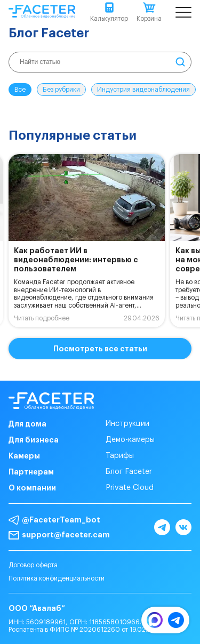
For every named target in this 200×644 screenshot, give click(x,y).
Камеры (24, 456)
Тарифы (120, 456)
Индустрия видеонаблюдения (143, 90)
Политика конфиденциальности (57, 578)
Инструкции (127, 424)
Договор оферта (33, 565)
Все (20, 90)
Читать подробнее (42, 318)
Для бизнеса (34, 440)
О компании (32, 488)
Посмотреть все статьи (100, 349)
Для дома (27, 424)
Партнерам (31, 472)
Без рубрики (61, 90)
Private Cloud (130, 488)
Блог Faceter (129, 472)
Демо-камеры (130, 440)
